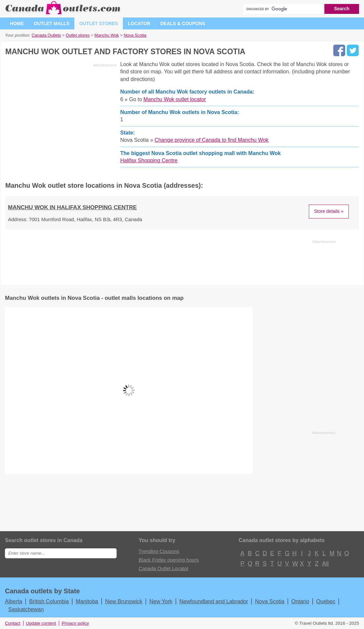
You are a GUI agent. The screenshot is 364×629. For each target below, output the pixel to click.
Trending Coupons (159, 551)
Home (17, 23)
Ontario (300, 601)
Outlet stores (99, 23)
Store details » (329, 211)
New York (161, 601)
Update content (41, 623)
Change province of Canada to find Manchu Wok (212, 140)
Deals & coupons (183, 23)
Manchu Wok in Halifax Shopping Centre (72, 207)
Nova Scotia (270, 601)
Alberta (14, 601)
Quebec (326, 601)
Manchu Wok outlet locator (175, 99)
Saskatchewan (26, 609)
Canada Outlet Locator (164, 568)
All (325, 564)
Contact (13, 623)
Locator (139, 23)
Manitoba (87, 601)
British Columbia (49, 601)
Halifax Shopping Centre (149, 160)
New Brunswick (124, 601)
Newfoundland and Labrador (214, 601)
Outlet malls (52, 23)
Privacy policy (75, 623)
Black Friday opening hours (169, 560)
